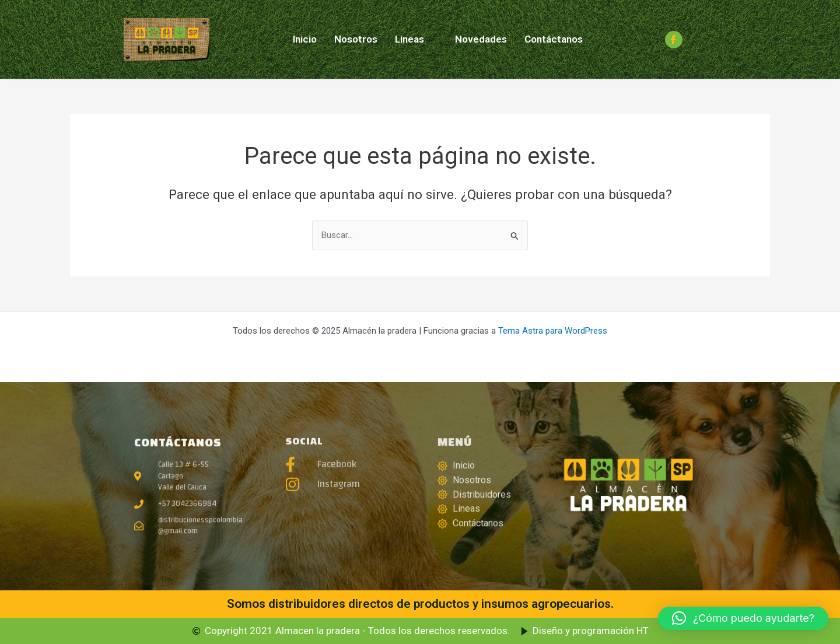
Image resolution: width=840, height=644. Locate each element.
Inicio (305, 39)
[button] (743, 618)
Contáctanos (554, 39)
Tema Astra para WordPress (553, 331)
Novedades (481, 39)
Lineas (414, 39)
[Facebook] (674, 40)
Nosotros (356, 39)
